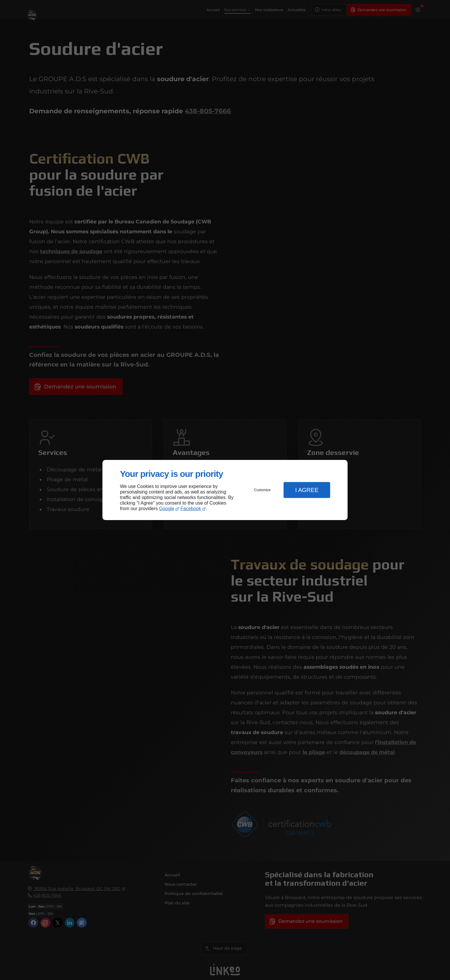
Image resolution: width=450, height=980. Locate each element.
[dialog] (225, 490)
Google (167, 509)
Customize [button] (262, 490)
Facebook (191, 509)
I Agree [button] (307, 490)
